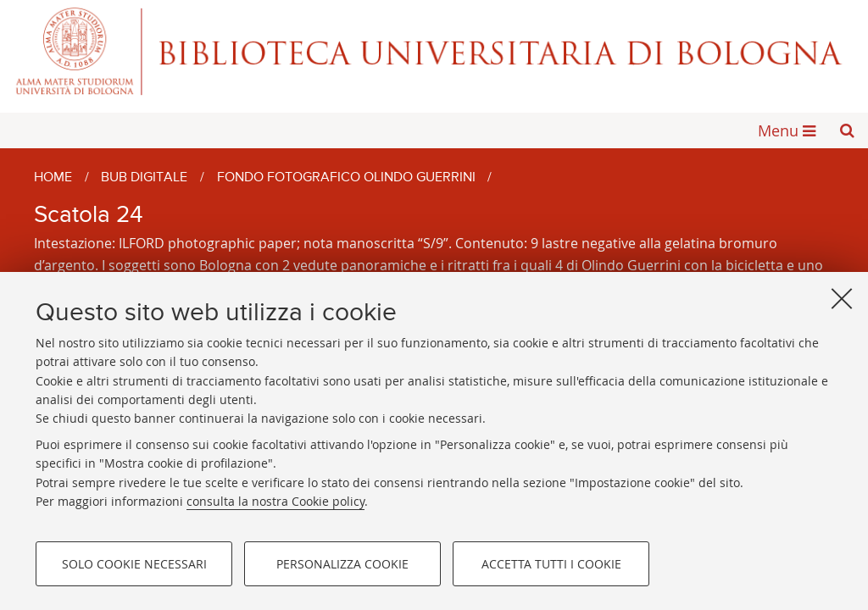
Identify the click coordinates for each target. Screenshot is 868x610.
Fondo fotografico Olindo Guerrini (346, 178)
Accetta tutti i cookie (551, 564)
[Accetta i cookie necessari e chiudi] (842, 298)
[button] (847, 130)
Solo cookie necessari (134, 564)
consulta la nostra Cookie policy (275, 501)
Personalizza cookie (342, 564)
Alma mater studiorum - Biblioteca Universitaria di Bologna (434, 51)
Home (53, 178)
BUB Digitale (144, 178)
